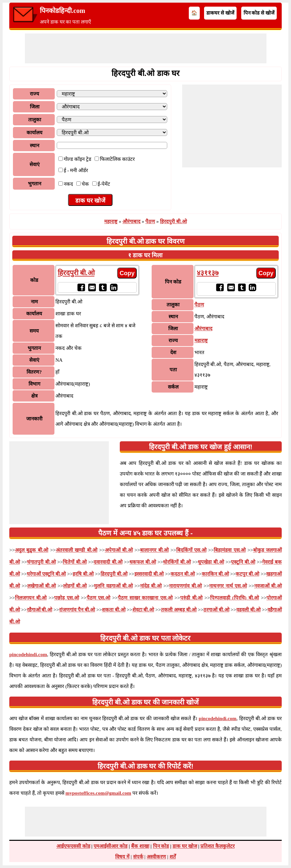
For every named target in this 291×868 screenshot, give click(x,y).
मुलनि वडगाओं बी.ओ (113, 586)
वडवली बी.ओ (249, 610)
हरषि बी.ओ (83, 574)
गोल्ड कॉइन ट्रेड (77, 159)
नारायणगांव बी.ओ (185, 586)
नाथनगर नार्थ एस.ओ (228, 586)
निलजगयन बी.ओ (31, 598)
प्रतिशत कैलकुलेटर (218, 846)
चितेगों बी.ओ (74, 562)
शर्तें (173, 857)
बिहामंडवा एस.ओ (230, 550)
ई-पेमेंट (104, 184)
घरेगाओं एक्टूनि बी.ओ (46, 574)
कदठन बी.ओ (183, 574)
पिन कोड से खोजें (259, 13)
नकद (68, 184)
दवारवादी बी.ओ (108, 562)
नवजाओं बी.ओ (268, 586)
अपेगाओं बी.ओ (119, 550)
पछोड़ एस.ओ (67, 598)
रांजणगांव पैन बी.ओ (77, 610)
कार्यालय (35, 133)
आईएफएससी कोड (73, 846)
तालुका (35, 120)
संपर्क (138, 857)
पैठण (150, 221)
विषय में (122, 857)
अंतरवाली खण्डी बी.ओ (77, 550)
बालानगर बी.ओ (154, 550)
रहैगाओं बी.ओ (40, 610)
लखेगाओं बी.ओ (41, 586)
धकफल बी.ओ (143, 562)
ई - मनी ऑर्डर (76, 170)
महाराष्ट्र (111, 221)
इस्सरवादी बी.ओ (149, 574)
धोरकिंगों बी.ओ (177, 562)
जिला (35, 107)
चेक (85, 184)
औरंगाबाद (131, 221)
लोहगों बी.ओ (75, 586)
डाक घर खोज (185, 846)
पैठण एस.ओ (99, 598)
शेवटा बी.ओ (143, 610)
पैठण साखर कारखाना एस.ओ (145, 598)
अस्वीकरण (156, 857)
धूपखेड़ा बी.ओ (211, 562)
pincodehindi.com (28, 654)
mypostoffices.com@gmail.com (98, 793)
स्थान (35, 146)
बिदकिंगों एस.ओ (191, 550)
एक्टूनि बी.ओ (243, 562)
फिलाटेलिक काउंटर (117, 159)
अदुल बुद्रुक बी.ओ (32, 550)
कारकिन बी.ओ (215, 574)
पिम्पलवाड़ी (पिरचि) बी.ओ (234, 598)
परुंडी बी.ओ (191, 598)
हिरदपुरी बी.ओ (173, 221)
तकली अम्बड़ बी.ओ (179, 610)
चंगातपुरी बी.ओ (41, 562)
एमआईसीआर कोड (110, 846)
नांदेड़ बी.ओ (151, 586)
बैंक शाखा (140, 846)
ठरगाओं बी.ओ (216, 610)
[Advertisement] (146, 48)
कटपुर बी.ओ (247, 574)
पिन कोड (161, 846)
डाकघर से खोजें (220, 13)
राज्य (35, 94)
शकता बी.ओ (114, 610)
